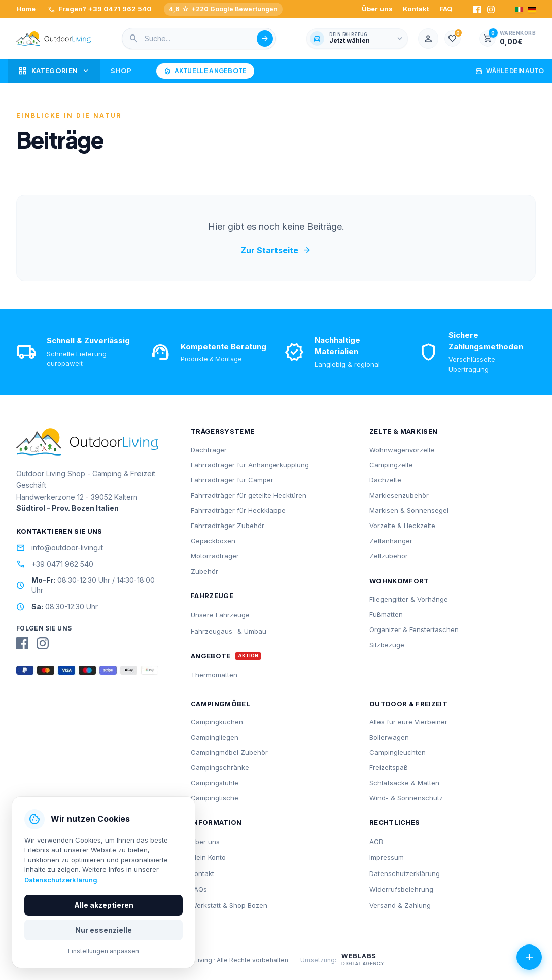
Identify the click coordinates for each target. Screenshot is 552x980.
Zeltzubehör (389, 556)
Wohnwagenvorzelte (402, 450)
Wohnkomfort (399, 581)
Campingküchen (217, 722)
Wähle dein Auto (509, 71)
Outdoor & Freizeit (408, 704)
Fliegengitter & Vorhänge (409, 599)
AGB (376, 842)
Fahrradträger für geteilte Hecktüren (249, 495)
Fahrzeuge (212, 596)
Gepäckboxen (213, 541)
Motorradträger (215, 556)
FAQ (446, 9)
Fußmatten (386, 614)
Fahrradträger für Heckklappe (238, 510)
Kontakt (416, 9)
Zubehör (204, 571)
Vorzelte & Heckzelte (402, 526)
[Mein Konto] (428, 39)
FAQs (199, 889)
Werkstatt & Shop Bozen (229, 905)
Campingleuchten (398, 752)
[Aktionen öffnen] (529, 957)
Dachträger (209, 450)
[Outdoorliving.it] (54, 39)
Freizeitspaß (389, 767)
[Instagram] (491, 9)
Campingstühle (215, 783)
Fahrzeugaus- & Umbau (229, 631)
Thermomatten (214, 675)
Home (26, 9)
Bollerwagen (389, 737)
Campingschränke (220, 767)
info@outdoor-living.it (60, 548)
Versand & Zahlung (400, 905)
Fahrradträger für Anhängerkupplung (250, 465)
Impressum (387, 857)
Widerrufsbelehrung (401, 889)
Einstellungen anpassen (103, 951)
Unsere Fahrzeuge (220, 615)
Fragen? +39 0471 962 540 (100, 9)
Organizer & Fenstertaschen (414, 629)
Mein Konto (208, 857)
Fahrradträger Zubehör (228, 526)
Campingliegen (215, 737)
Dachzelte (385, 480)
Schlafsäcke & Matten (404, 783)
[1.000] (453, 39)
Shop (121, 71)
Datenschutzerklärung (405, 873)
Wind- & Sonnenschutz (406, 798)
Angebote (211, 656)
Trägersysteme (222, 431)
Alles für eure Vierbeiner (408, 722)
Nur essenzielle (103, 930)
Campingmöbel (220, 704)
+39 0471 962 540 (55, 564)
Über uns (377, 9)
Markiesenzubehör (399, 495)
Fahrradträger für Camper (232, 480)
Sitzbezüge (387, 645)
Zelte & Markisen (403, 431)
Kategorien (54, 71)
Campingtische (215, 798)
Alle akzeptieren (104, 905)
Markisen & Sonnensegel (409, 510)
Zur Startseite (276, 250)
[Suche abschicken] (265, 39)
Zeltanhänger (391, 541)
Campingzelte (391, 465)
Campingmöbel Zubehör (229, 752)
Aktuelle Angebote (205, 71)
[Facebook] (477, 9)
